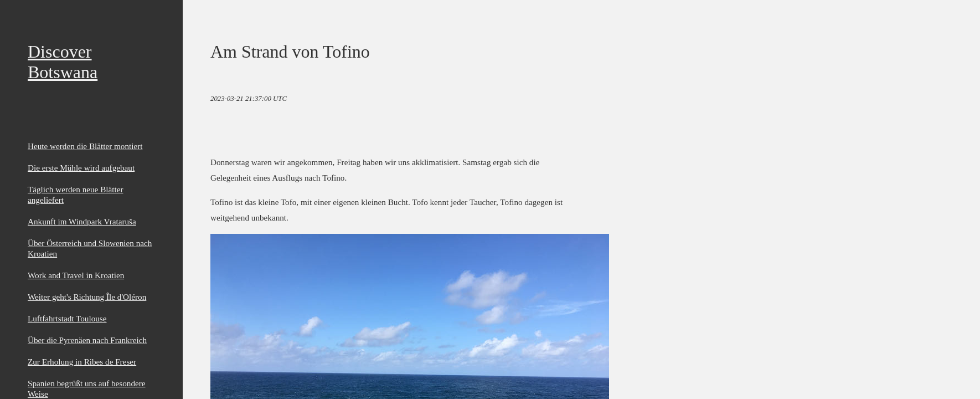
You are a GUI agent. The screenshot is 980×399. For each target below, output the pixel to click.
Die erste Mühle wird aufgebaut (81, 168)
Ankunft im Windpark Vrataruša (82, 221)
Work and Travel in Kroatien (76, 275)
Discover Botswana (63, 62)
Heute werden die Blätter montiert (85, 146)
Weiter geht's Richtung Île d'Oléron (87, 297)
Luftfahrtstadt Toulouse (67, 318)
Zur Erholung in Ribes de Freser (82, 362)
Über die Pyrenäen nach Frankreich (87, 340)
